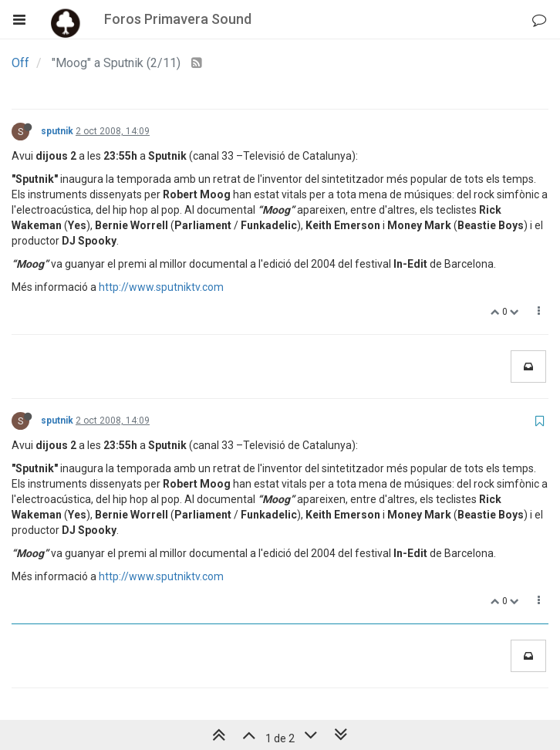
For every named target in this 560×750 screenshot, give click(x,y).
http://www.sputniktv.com (161, 287)
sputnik (57, 131)
